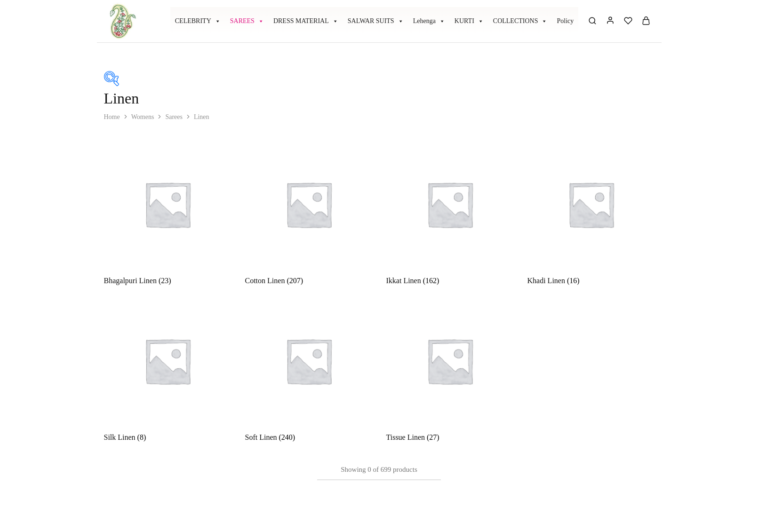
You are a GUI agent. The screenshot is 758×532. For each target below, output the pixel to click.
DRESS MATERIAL (306, 21)
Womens (143, 117)
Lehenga (429, 21)
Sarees (174, 117)
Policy (565, 21)
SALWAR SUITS (376, 21)
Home (112, 117)
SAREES (247, 21)
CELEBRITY (198, 21)
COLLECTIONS (520, 21)
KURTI (469, 21)
